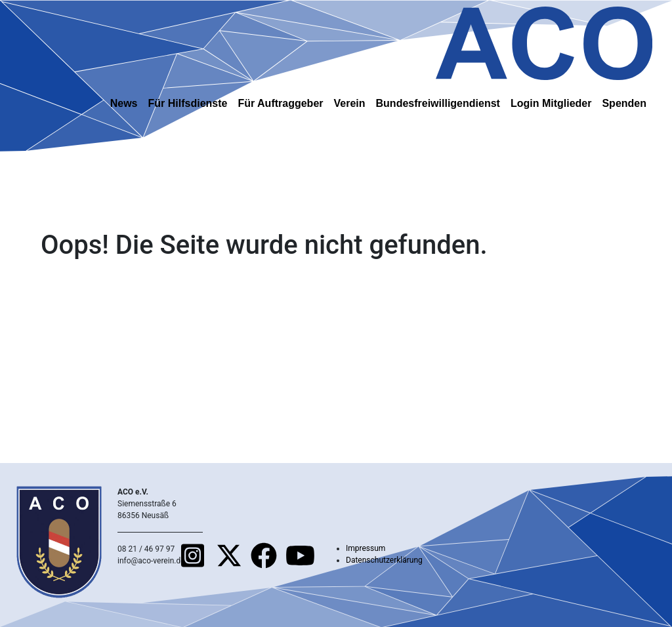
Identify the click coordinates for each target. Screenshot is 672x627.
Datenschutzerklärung (384, 560)
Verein (350, 103)
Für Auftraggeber (280, 103)
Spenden (624, 103)
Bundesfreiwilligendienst (438, 103)
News (124, 103)
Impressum (366, 548)
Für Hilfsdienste (188, 103)
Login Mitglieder (551, 103)
